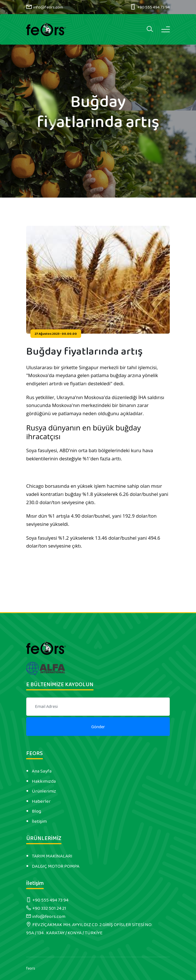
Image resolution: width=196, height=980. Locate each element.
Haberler (41, 801)
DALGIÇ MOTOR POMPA (56, 866)
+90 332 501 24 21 (49, 908)
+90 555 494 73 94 (153, 7)
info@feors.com (48, 7)
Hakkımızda (44, 781)
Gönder (98, 727)
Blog (36, 811)
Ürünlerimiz (44, 791)
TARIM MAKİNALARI (52, 856)
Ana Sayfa (42, 771)
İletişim (39, 821)
